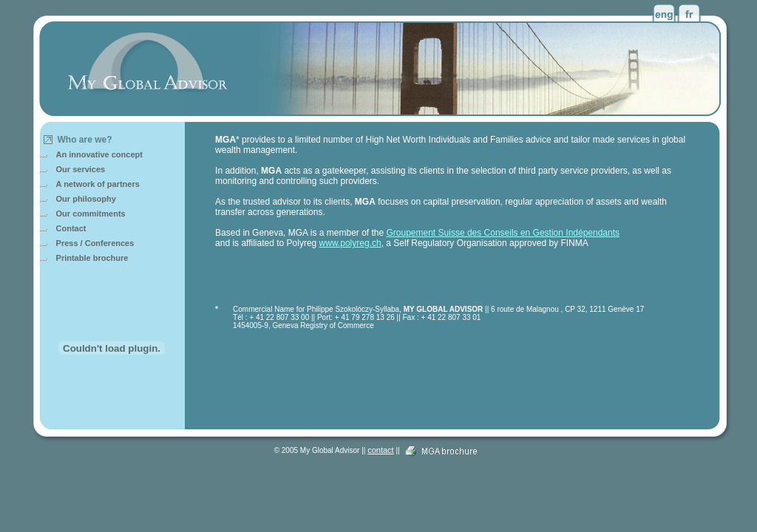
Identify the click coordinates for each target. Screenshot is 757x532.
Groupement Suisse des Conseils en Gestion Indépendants (503, 233)
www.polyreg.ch (350, 243)
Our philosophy (86, 199)
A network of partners (98, 184)
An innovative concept (99, 154)
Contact (71, 228)
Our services (81, 169)
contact (380, 450)
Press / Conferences (95, 243)
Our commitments (91, 214)
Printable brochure (92, 258)
